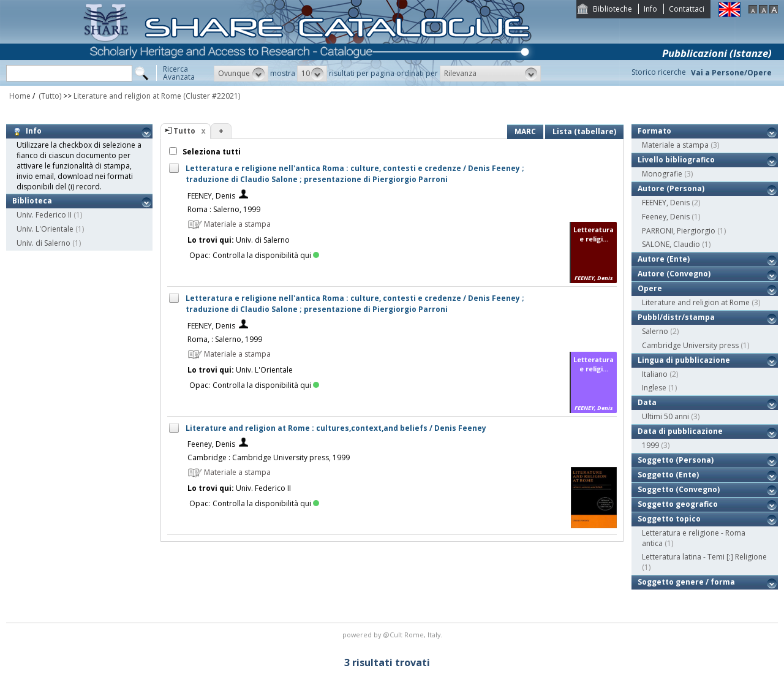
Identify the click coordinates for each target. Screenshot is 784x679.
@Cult (394, 635)
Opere (650, 288)
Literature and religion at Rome (127, 96)
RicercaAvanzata (179, 73)
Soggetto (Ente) (668, 475)
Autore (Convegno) (674, 274)
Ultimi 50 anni (665, 416)
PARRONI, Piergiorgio (679, 231)
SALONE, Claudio (671, 244)
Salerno (655, 331)
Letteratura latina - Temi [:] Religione (704, 557)
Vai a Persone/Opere (731, 73)
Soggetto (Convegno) (679, 489)
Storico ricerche (659, 72)
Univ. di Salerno (43, 243)
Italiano (655, 374)
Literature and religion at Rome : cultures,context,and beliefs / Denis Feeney (336, 428)
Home (20, 96)
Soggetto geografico (678, 504)
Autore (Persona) (671, 188)
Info (650, 9)
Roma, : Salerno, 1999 (225, 339)
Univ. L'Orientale (45, 229)
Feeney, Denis (211, 444)
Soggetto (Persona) (676, 460)
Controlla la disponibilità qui (266, 255)
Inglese (654, 388)
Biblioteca (32, 201)
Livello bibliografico (676, 160)
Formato (654, 131)
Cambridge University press (690, 345)
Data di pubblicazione (680, 431)
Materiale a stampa (675, 145)
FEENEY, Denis (211, 196)
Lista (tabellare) (584, 131)
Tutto (184, 131)
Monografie (662, 174)
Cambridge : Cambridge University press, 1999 (269, 457)
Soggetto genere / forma (686, 582)
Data (647, 402)
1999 (650, 445)
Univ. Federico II (44, 215)
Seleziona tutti (211, 152)
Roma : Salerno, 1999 (224, 209)
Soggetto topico (669, 519)
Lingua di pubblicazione (684, 360)
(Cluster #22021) (212, 96)
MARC (525, 131)
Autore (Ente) (664, 259)
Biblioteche (612, 9)
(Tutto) (49, 96)
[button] (241, 74)
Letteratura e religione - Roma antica (694, 538)
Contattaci (687, 9)
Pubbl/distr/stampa (676, 317)
